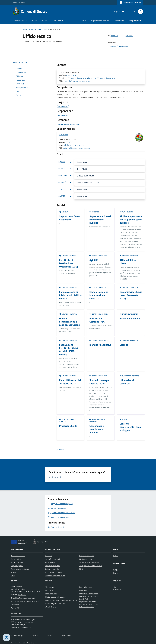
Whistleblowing (51, 607)
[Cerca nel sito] (140, 11)
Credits (50, 636)
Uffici (45, 29)
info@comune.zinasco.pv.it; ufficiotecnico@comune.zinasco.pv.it (90, 78)
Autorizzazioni (126, 212)
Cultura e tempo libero (129, 376)
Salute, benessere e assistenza (98, 420)
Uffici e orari (15, 605)
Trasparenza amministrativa (100, 21)
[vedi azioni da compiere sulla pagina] (128, 36)
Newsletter (117, 589)
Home (25, 29)
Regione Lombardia (19, 2)
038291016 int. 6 (73, 75)
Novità (34, 20)
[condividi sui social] (113, 36)
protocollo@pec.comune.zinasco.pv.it (77, 81)
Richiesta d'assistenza (87, 607)
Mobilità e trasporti (86, 559)
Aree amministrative (18, 556)
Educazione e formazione (54, 572)
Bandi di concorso (51, 594)
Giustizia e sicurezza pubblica (68, 420)
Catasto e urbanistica (68, 256)
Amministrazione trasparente (89, 597)
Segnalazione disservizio (88, 602)
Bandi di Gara (50, 590)
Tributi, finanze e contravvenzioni (90, 566)
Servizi (44, 20)
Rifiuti (123, 419)
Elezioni (83, 21)
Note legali (83, 590)
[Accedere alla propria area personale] (130, 2)
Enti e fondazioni (17, 562)
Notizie (116, 556)
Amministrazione (20, 20)
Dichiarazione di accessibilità (89, 594)
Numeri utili (15, 608)
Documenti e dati (17, 559)
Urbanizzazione (119, 21)
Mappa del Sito (67, 636)
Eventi (116, 573)
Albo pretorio (50, 587)
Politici (13, 572)
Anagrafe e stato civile (53, 559)
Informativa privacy (86, 587)
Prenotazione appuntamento (89, 604)
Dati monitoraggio (17, 636)
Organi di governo (17, 566)
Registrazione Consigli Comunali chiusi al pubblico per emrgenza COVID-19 (61, 602)
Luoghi (116, 570)
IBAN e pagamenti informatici (55, 597)
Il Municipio (64, 135)
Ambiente (64, 212)
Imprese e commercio (87, 556)
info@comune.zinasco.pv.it (74, 145)
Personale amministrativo (20, 569)
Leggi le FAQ (84, 599)
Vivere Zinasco (58, 20)
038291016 (71, 142)
